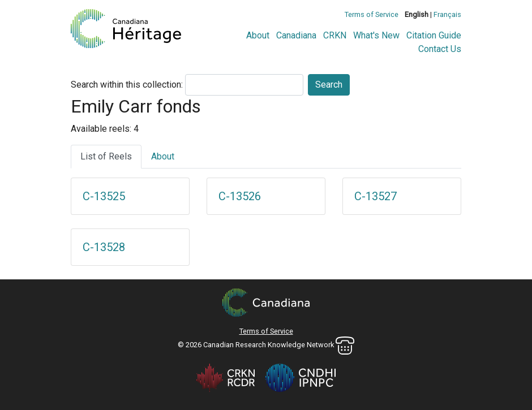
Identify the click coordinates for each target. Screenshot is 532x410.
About (258, 35)
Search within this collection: (127, 85)
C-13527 (376, 196)
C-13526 (240, 196)
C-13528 (104, 247)
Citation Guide (434, 35)
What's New (376, 35)
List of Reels (106, 156)
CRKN (335, 35)
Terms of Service (372, 14)
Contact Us (440, 49)
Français (447, 14)
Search (329, 85)
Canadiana (296, 35)
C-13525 (104, 196)
